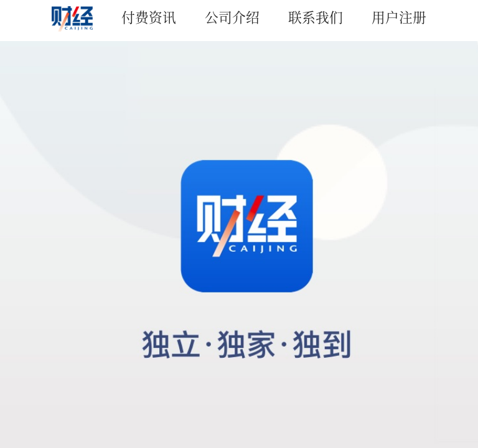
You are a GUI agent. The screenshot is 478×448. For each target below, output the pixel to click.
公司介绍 (232, 16)
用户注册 (399, 16)
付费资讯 (149, 16)
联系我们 (316, 16)
